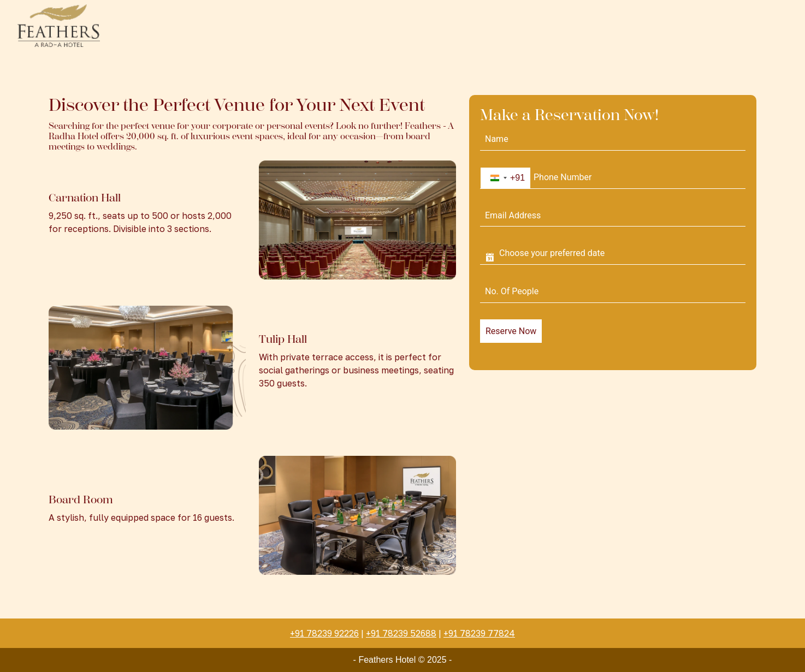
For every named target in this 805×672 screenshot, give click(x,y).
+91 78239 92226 (324, 633)
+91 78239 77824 (479, 633)
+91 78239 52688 (401, 633)
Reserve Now (511, 331)
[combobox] (505, 178)
